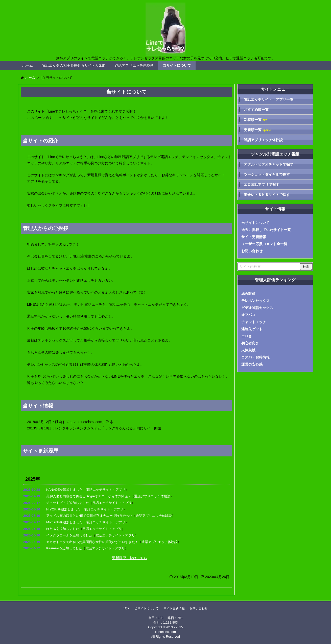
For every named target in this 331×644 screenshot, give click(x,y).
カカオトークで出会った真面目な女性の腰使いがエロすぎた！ (92, 542)
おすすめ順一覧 (256, 110)
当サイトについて (177, 65)
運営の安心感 (252, 364)
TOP (126, 608)
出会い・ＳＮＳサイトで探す (267, 195)
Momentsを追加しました (64, 522)
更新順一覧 (257, 130)
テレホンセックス (255, 301)
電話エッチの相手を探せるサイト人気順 (74, 65)
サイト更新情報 (254, 237)
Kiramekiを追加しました (64, 548)
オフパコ (248, 315)
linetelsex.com (165, 632)
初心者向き (250, 343)
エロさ (247, 336)
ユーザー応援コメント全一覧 (264, 244)
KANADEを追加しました (64, 490)
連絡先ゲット (252, 329)
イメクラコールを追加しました (69, 535)
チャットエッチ (254, 322)
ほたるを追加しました (63, 529)
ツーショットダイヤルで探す (267, 174)
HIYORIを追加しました (63, 509)
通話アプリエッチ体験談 (134, 65)
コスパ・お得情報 (255, 357)
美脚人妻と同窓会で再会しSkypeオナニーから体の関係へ (89, 496)
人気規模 (248, 350)
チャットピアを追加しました (68, 503)
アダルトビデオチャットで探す (269, 164)
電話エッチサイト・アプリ (106, 490)
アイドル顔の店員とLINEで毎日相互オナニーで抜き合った (89, 516)
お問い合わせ (252, 251)
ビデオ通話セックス (257, 308)
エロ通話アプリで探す (262, 185)
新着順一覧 (256, 120)
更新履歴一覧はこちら (130, 558)
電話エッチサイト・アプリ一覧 (269, 99)
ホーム (28, 65)
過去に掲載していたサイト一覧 (266, 230)
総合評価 (248, 294)
